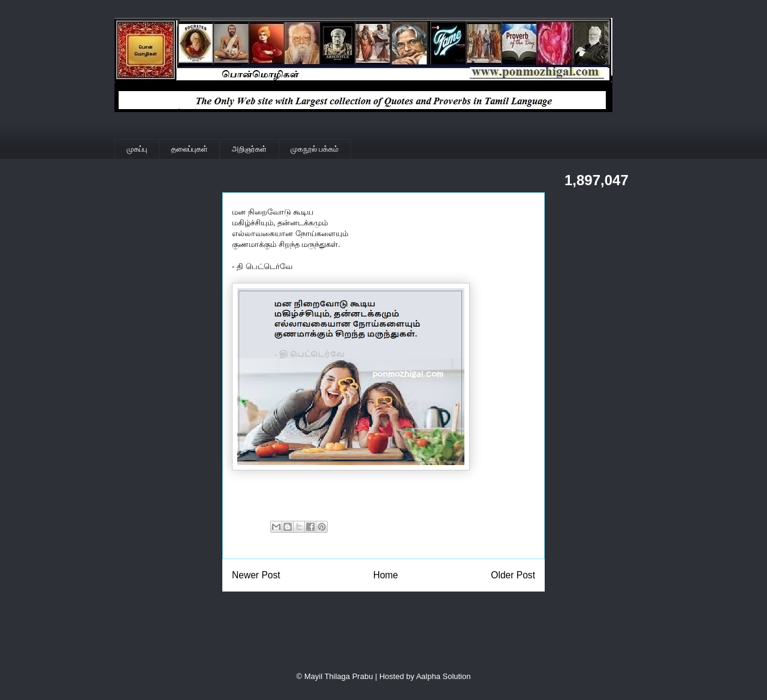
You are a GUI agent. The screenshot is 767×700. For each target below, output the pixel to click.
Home (386, 575)
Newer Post (256, 575)
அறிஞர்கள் (249, 149)
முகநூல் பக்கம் (315, 149)
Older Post (513, 575)
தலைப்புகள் (190, 149)
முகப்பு (137, 149)
